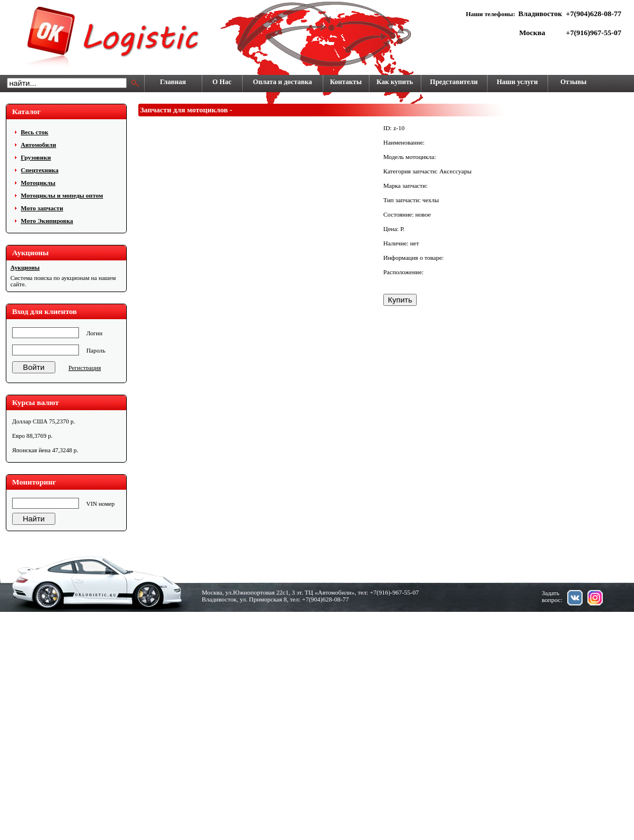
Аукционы (25, 268)
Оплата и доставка (282, 82)
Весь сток (35, 132)
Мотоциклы (38, 183)
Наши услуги (517, 82)
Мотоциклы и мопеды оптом (62, 195)
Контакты (346, 82)
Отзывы (573, 82)
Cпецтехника (39, 170)
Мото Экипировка (47, 221)
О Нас (222, 82)
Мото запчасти (42, 208)
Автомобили (38, 145)
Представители (454, 82)
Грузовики (36, 157)
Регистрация (85, 368)
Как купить (395, 82)
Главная (173, 82)
